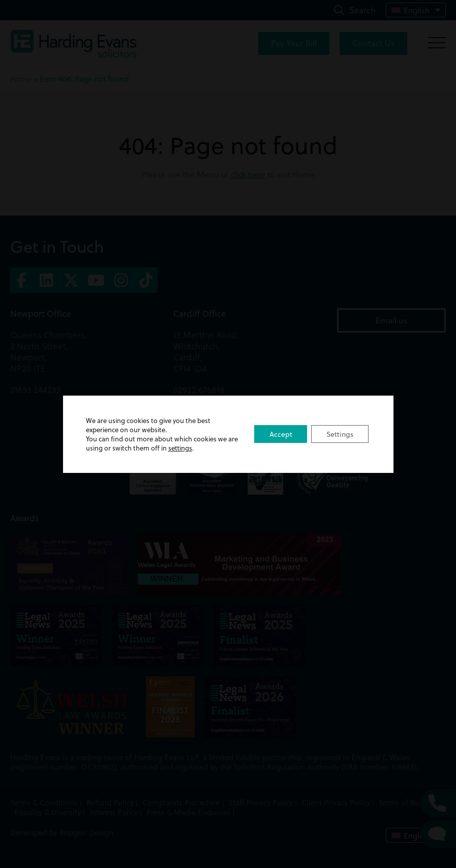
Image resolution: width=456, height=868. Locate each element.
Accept (280, 434)
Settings (340, 434)
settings (191, 448)
